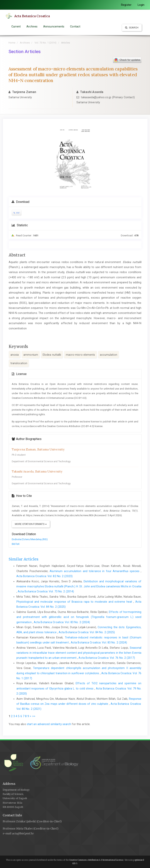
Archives (32, 26)
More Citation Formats (31, 524)
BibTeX (16, 544)
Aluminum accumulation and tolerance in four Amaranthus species (95, 571)
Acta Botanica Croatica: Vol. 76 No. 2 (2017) (107, 658)
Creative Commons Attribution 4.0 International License (96, 860)
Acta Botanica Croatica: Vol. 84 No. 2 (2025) (87, 632)
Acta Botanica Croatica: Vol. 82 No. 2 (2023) (44, 576)
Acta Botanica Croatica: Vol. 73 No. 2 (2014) (46, 591)
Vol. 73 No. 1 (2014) (46, 43)
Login (141, 5)
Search (132, 28)
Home (12, 43)
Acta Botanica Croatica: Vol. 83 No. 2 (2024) (62, 622)
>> (34, 716)
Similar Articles (24, 559)
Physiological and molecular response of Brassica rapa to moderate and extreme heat (75, 602)
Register (126, 5)
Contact (75, 26)
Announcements (54, 26)
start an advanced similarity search (49, 724)
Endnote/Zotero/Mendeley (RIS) (30, 539)
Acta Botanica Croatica (33, 16)
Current (16, 26)
